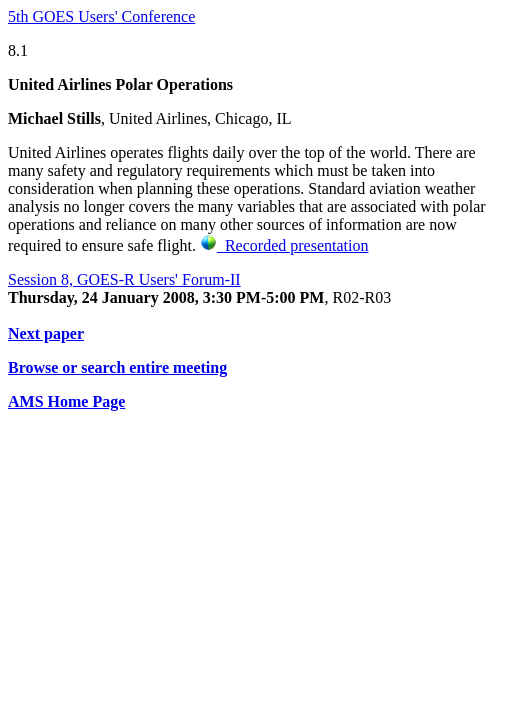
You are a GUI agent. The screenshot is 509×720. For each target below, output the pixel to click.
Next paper (46, 333)
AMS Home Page (66, 401)
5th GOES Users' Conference (101, 16)
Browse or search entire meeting (117, 367)
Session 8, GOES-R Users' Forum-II (124, 279)
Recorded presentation (284, 245)
